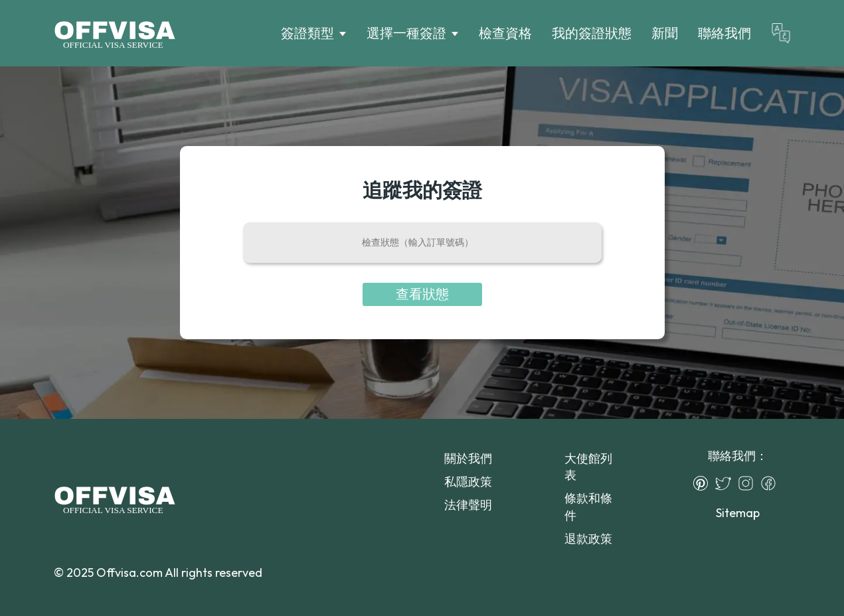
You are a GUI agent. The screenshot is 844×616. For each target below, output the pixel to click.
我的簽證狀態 (592, 33)
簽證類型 (307, 33)
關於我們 (468, 458)
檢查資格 (505, 33)
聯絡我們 (724, 33)
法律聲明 (468, 505)
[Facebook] (772, 483)
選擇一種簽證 (406, 33)
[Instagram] (749, 483)
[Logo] (115, 33)
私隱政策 (468, 482)
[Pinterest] (704, 483)
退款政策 (588, 539)
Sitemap (738, 513)
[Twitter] (726, 483)
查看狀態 (422, 294)
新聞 (665, 33)
